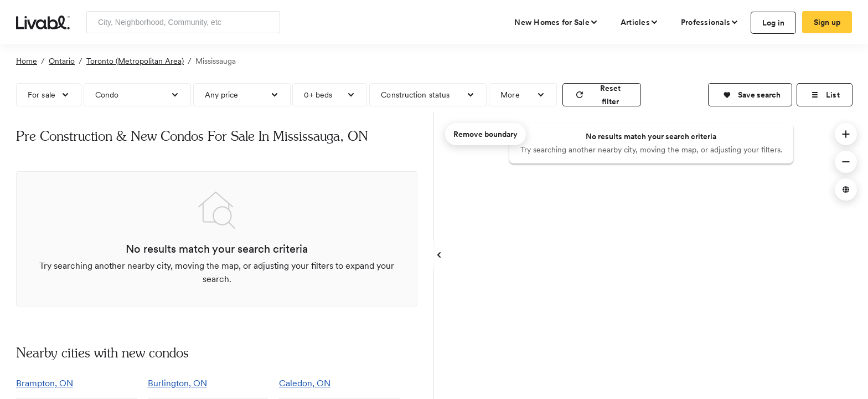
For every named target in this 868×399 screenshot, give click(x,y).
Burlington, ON (177, 383)
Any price (222, 95)
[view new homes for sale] (556, 22)
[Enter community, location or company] (183, 22)
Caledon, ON (305, 383)
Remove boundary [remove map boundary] (485, 134)
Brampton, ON (45, 383)
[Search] (268, 22)
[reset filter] (602, 95)
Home (27, 61)
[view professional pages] (710, 22)
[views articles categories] (640, 22)
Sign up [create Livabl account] (827, 22)
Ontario (62, 61)
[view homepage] (43, 22)
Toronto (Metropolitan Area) (135, 61)
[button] (750, 95)
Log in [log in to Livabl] (774, 23)
